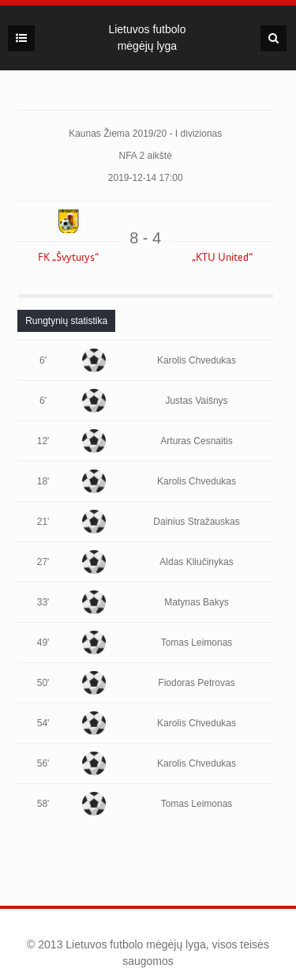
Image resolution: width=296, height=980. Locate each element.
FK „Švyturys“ (68, 258)
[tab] (66, 321)
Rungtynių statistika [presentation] (66, 321)
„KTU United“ (222, 258)
